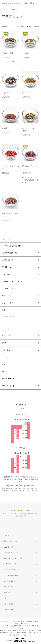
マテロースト (26, 93)
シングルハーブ (8, 274)
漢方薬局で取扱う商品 (10, 253)
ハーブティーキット (9, 317)
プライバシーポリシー (12, 564)
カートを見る (9, 604)
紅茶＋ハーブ (7, 296)
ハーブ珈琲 (25, 53)
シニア (4, 371)
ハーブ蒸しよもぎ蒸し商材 (11, 246)
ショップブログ (10, 570)
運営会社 (23, 624)
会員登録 (7, 593)
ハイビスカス (7, 93)
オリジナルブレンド (9, 289)
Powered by (20, 640)
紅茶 (4, 310)
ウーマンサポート (8, 379)
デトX (4, 343)
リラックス (6, 350)
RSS (6, 581)
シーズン (5, 357)
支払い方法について (11, 553)
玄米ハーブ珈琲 (8, 53)
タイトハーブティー (9, 303)
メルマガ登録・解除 (11, 575)
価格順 (29, 27)
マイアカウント (10, 587)
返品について (9, 547)
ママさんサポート (13, 9)
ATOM (11, 581)
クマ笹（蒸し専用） (9, 260)
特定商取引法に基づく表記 (14, 558)
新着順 (37, 27)
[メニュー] (38, 3)
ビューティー (7, 336)
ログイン (7, 598)
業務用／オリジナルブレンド (12, 281)
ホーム (4, 9)
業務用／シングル (8, 267)
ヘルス (4, 364)
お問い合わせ (9, 610)
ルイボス (5, 128)
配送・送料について (11, 541)
